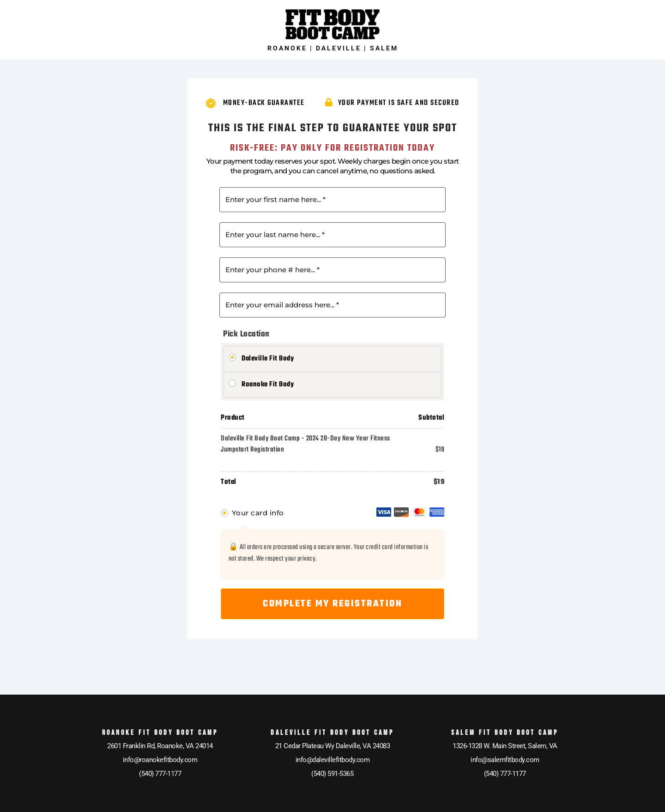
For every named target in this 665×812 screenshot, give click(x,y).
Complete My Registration (332, 604)
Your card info (258, 513)
